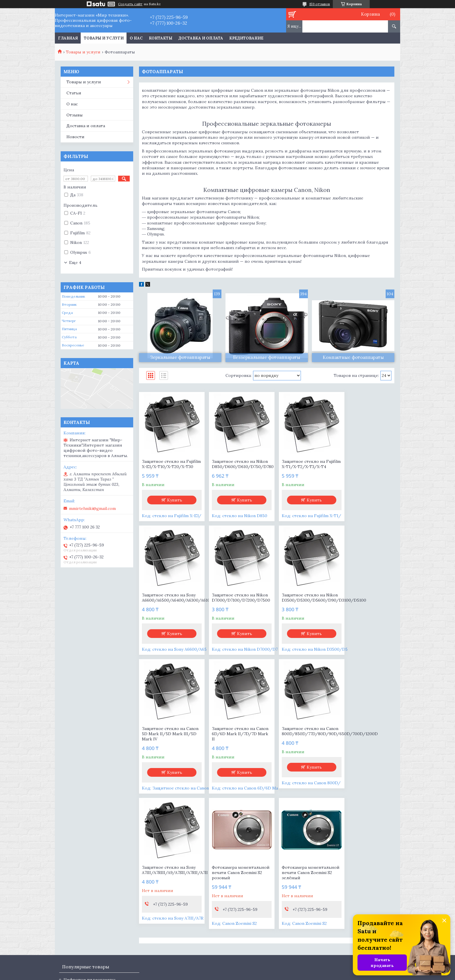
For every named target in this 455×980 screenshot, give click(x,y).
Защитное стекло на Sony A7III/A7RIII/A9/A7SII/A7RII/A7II (234, 742)
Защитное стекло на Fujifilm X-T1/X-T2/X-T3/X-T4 (293, 467)
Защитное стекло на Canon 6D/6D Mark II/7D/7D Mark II (358, 605)
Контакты (161, 38)
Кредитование (246, 38)
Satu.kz (255, 969)
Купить (172, 505)
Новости (75, 137)
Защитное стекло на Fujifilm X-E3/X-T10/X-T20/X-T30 (165, 467)
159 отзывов (320, 4)
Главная (68, 38)
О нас (136, 38)
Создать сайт (130, 4)
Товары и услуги (104, 38)
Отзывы (75, 115)
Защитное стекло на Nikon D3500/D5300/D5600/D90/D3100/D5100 (234, 605)
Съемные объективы (85, 871)
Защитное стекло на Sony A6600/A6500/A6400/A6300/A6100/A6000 (364, 464)
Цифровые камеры (83, 863)
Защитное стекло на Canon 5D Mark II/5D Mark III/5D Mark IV (299, 605)
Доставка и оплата (201, 38)
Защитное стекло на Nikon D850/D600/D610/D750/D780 (234, 467)
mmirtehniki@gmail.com (92, 508)
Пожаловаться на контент (324, 974)
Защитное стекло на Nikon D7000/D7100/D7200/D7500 (169, 605)
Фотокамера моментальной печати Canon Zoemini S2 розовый (299, 744)
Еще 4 (75, 262)
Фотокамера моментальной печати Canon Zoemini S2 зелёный (364, 744)
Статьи (74, 93)
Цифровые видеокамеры (90, 855)
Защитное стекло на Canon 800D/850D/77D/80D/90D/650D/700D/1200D (169, 744)
